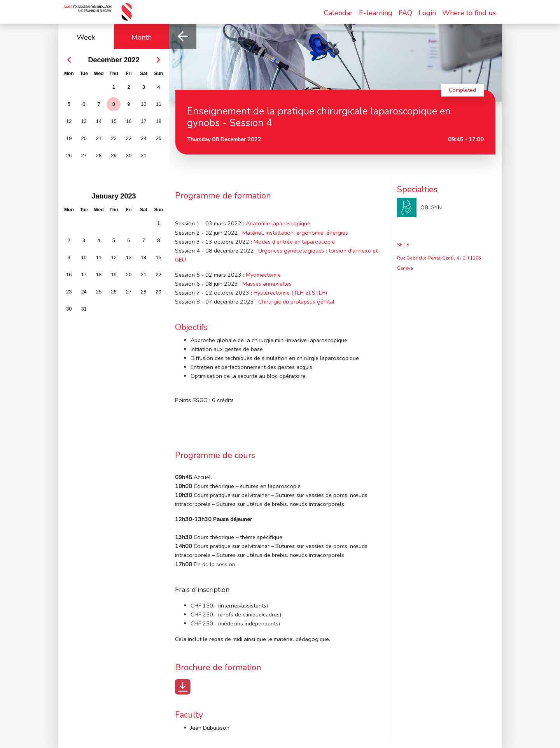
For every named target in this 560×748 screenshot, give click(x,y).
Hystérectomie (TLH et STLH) (290, 293)
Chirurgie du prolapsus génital (296, 302)
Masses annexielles (267, 284)
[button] (69, 60)
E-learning (376, 13)
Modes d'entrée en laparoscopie (294, 242)
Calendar (338, 13)
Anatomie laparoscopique (278, 223)
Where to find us (469, 13)
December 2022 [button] (114, 60)
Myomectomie (263, 275)
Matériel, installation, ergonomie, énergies (295, 233)
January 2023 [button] (114, 196)
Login (427, 13)
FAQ (405, 13)
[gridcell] (114, 105)
